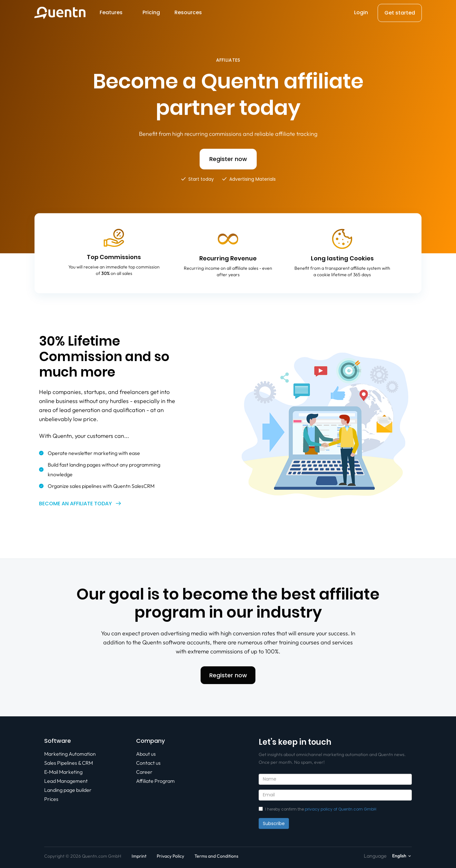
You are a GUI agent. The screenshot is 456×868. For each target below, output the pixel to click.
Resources (188, 12)
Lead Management (66, 781)
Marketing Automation (70, 754)
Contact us (148, 763)
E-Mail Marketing (63, 772)
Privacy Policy (170, 856)
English (399, 856)
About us (146, 754)
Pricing (151, 12)
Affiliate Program (155, 781)
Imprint (139, 856)
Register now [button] (228, 159)
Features (111, 12)
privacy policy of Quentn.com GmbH (341, 809)
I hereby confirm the (317, 809)
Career (144, 772)
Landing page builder (68, 790)
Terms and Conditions (216, 856)
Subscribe (274, 823)
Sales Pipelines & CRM (69, 763)
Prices (51, 799)
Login (361, 12)
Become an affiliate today (75, 504)
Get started (400, 13)
